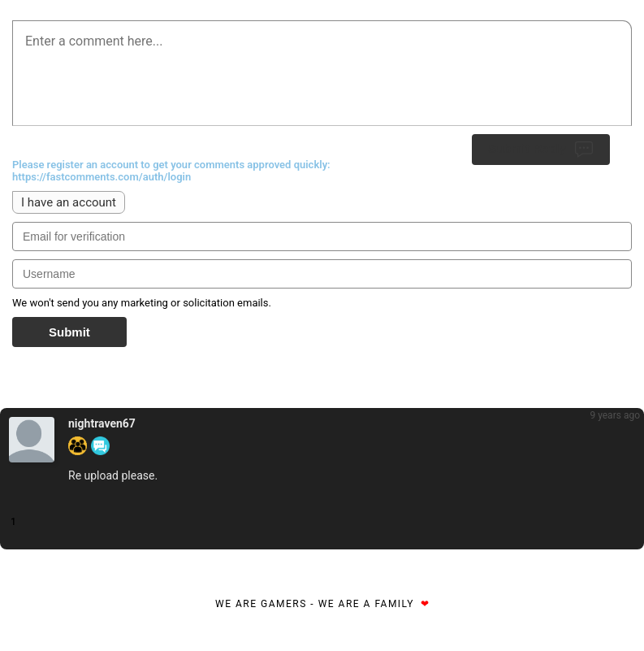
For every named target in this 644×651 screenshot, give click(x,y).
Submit (69, 332)
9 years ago (615, 415)
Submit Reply (541, 150)
